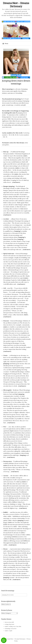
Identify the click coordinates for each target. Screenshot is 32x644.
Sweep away (8, 461)
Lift (5, 288)
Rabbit (6, 512)
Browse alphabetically (8, 601)
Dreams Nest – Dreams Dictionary (16, 639)
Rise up (6, 152)
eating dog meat (10, 624)
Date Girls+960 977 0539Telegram (16, 38)
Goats (5, 355)
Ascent (6, 476)
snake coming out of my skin (13, 626)
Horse (5, 549)
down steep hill (9, 622)
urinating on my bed (11, 629)
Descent (6, 321)
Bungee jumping (9, 186)
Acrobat (6, 219)
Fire (5, 427)
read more (16, 182)
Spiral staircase (9, 254)
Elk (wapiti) (7, 390)
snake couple (9, 631)
